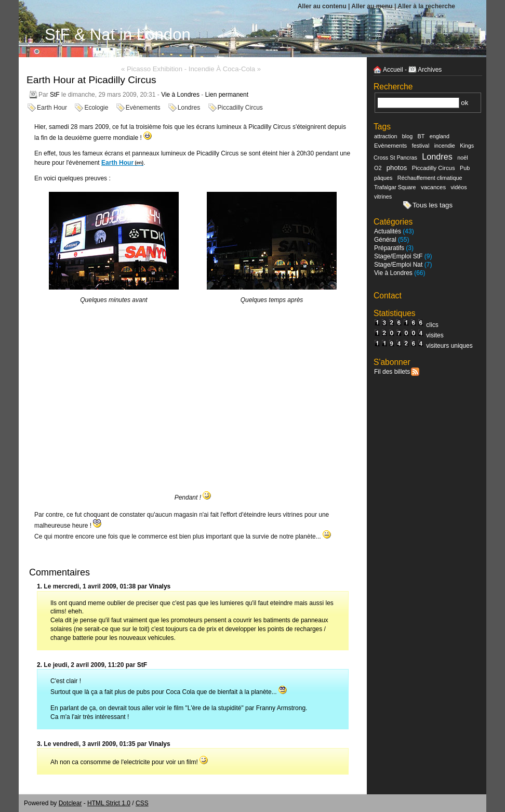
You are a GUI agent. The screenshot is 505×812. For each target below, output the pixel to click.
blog (407, 136)
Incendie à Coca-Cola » (225, 69)
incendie (445, 146)
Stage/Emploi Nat (398, 265)
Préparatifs (389, 248)
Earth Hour (52, 108)
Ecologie (96, 108)
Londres (189, 108)
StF (55, 95)
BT (421, 136)
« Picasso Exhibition (152, 69)
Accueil (393, 70)
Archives (430, 70)
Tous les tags (433, 205)
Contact (388, 296)
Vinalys (160, 586)
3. (39, 744)
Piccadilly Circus (240, 108)
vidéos (459, 187)
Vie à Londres (180, 95)
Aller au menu (372, 6)
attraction (386, 136)
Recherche (393, 87)
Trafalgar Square (395, 187)
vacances (433, 187)
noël (462, 158)
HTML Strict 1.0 (109, 803)
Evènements (143, 108)
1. (39, 586)
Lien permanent (227, 95)
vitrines (383, 197)
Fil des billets (392, 372)
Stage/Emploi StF (398, 256)
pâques (383, 178)
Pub (465, 168)
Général (385, 240)
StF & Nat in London (118, 35)
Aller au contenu (322, 6)
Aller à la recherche (426, 6)
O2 (378, 168)
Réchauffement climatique (430, 178)
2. (39, 665)
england (440, 136)
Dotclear (70, 803)
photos (397, 168)
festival (421, 146)
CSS (142, 803)
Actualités (388, 231)
